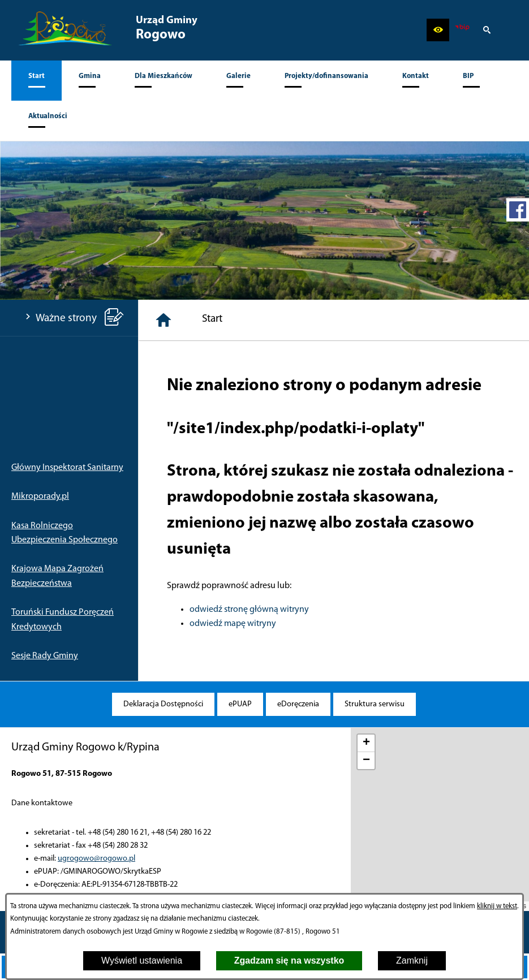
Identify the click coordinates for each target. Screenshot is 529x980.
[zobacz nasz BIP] (462, 30)
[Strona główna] (164, 320)
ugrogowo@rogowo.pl (96, 859)
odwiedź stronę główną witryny (249, 610)
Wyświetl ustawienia (142, 960)
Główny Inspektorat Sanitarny (67, 468)
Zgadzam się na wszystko (289, 960)
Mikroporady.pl (40, 497)
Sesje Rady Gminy (45, 656)
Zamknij (412, 960)
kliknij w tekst (497, 906)
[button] (438, 30)
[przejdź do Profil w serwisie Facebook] (518, 210)
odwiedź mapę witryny (233, 624)
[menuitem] (36, 81)
